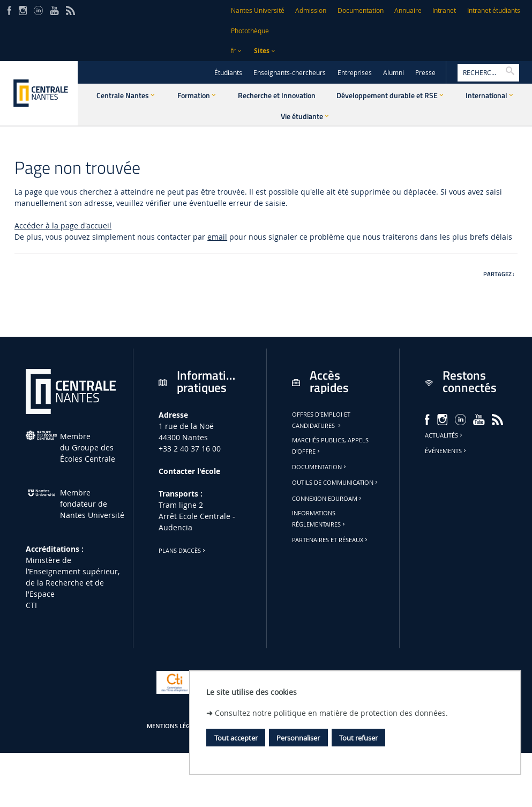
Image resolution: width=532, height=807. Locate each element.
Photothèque (250, 31)
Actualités (444, 435)
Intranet (444, 10)
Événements (446, 451)
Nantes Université (258, 10)
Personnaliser (298, 738)
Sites (262, 51)
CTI (31, 605)
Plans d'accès (183, 551)
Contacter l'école (189, 471)
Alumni (394, 73)
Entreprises (355, 73)
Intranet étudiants (494, 10)
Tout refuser (358, 738)
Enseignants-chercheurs (290, 73)
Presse (425, 73)
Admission (311, 10)
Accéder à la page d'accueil (63, 225)
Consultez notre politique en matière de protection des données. (331, 713)
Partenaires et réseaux (331, 540)
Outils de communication (336, 483)
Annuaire (408, 10)
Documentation (361, 10)
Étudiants (228, 73)
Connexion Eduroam (328, 499)
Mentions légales (175, 726)
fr (233, 51)
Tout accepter (236, 738)
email (217, 237)
